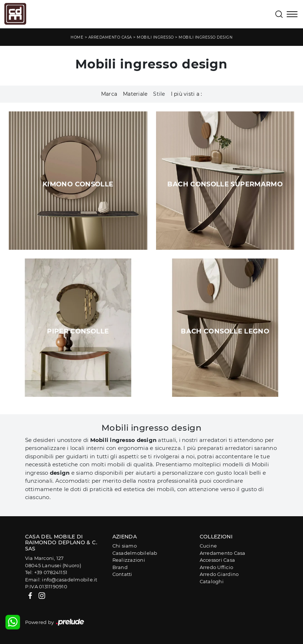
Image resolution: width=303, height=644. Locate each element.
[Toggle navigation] (292, 15)
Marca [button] (109, 94)
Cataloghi (212, 581)
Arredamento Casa (110, 37)
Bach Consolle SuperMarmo (225, 184)
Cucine (208, 546)
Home (77, 37)
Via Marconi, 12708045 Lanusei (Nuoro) (53, 562)
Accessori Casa (218, 560)
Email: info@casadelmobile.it (61, 580)
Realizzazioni (129, 560)
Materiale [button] (135, 94)
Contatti (122, 574)
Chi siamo (125, 546)
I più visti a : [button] (187, 94)
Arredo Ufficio (217, 567)
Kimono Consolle (78, 184)
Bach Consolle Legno (225, 331)
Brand (120, 567)
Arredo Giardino (219, 574)
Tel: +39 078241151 (46, 572)
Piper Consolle (78, 331)
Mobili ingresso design (206, 37)
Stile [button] (159, 94)
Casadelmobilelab (135, 553)
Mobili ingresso (155, 37)
